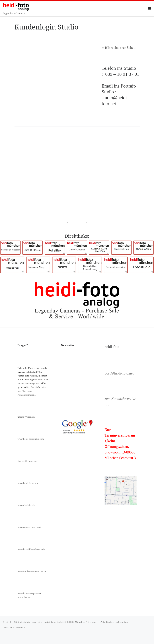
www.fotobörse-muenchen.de (32, 571)
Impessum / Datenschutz (15, 627)
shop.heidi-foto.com (27, 461)
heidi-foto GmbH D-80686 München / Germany (71, 622)
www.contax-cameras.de (29, 527)
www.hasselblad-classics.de (31, 549)
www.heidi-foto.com (28, 483)
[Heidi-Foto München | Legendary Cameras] (16, 6)
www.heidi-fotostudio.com (31, 439)
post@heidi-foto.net (119, 373)
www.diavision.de (26, 505)
